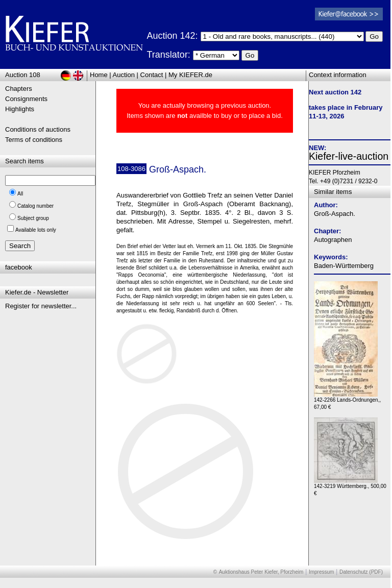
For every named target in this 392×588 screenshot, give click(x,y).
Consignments (26, 99)
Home (99, 75)
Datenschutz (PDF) (361, 572)
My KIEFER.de (190, 75)
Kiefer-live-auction (349, 156)
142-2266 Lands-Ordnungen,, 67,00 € (347, 401)
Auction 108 (23, 75)
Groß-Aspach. (335, 214)
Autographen (333, 240)
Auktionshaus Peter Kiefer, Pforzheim (261, 572)
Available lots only (36, 230)
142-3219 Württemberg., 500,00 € (350, 487)
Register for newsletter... (41, 306)
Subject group (33, 218)
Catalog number (35, 206)
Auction (124, 75)
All (20, 194)
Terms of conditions (34, 140)
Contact (152, 75)
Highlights (20, 109)
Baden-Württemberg (344, 266)
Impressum (321, 572)
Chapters (19, 89)
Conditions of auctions (38, 129)
